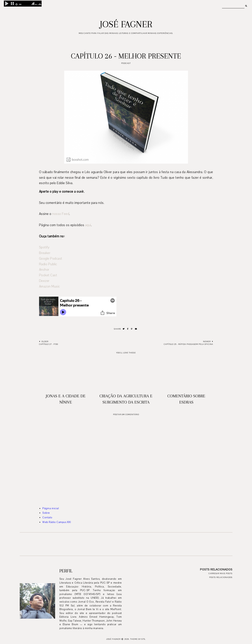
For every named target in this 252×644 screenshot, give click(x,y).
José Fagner (126, 24)
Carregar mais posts (220, 573)
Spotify (44, 247)
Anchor (44, 270)
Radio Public (48, 264)
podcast (126, 63)
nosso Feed (61, 214)
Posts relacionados (221, 577)
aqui (88, 225)
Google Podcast (51, 259)
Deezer (44, 281)
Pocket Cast (48, 275)
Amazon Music (50, 286)
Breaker (45, 253)
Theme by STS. (138, 639)
